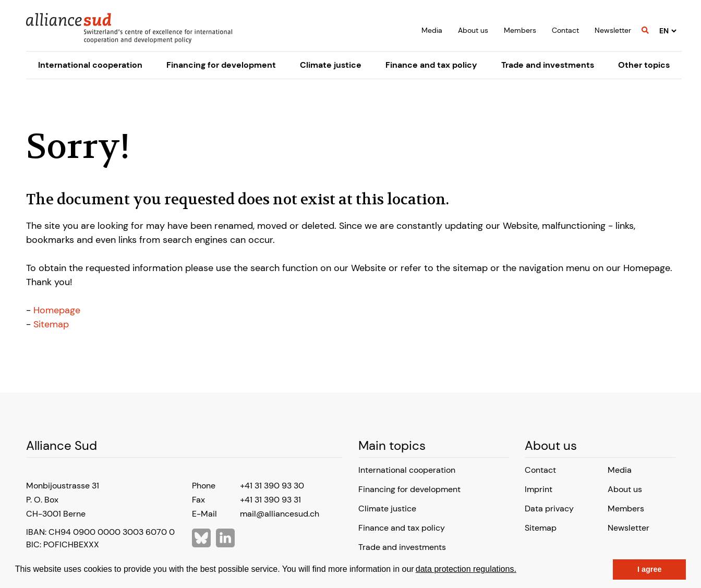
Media (432, 30)
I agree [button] (649, 569)
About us (473, 30)
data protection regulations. (466, 569)
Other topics (644, 65)
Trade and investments (548, 65)
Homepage (57, 310)
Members (520, 30)
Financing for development (221, 65)
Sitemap (51, 324)
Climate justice (331, 65)
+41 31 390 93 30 (272, 486)
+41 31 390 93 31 (270, 500)
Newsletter (613, 30)
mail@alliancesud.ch (280, 514)
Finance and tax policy (431, 65)
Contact (565, 30)
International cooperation (90, 65)
